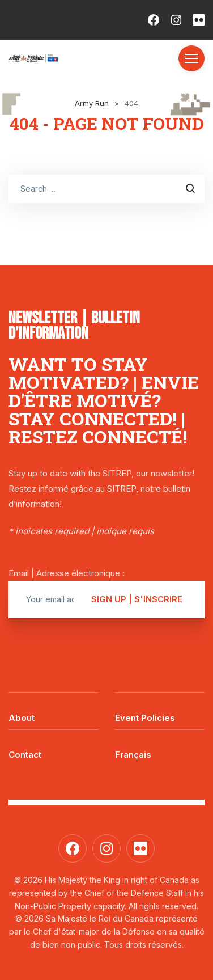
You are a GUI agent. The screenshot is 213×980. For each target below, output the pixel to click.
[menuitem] (160, 746)
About (22, 718)
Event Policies (145, 718)
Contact (25, 755)
